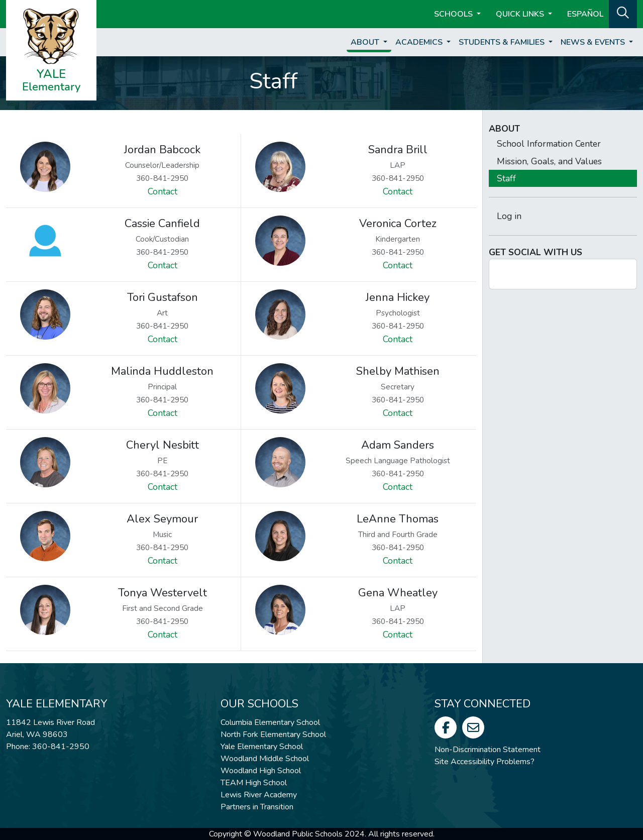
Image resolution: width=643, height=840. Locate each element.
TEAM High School (254, 783)
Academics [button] (420, 42)
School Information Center (549, 144)
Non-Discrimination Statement (488, 750)
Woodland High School (261, 771)
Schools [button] (454, 14)
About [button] (366, 42)
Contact (163, 191)
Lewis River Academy (259, 795)
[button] (623, 13)
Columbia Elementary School (270, 722)
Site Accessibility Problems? (485, 762)
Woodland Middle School (265, 759)
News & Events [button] (594, 42)
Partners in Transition (257, 807)
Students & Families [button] (503, 42)
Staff (506, 178)
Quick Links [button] (521, 14)
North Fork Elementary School (273, 734)
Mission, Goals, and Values (549, 161)
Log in (509, 216)
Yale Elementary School (262, 747)
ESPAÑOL (585, 14)
